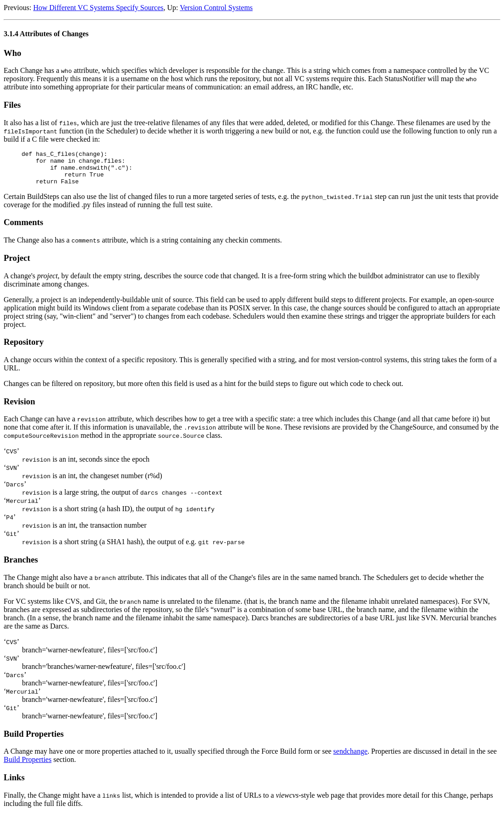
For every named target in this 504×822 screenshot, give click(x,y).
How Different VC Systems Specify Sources (98, 8)
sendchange (350, 758)
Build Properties (27, 766)
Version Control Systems (216, 8)
